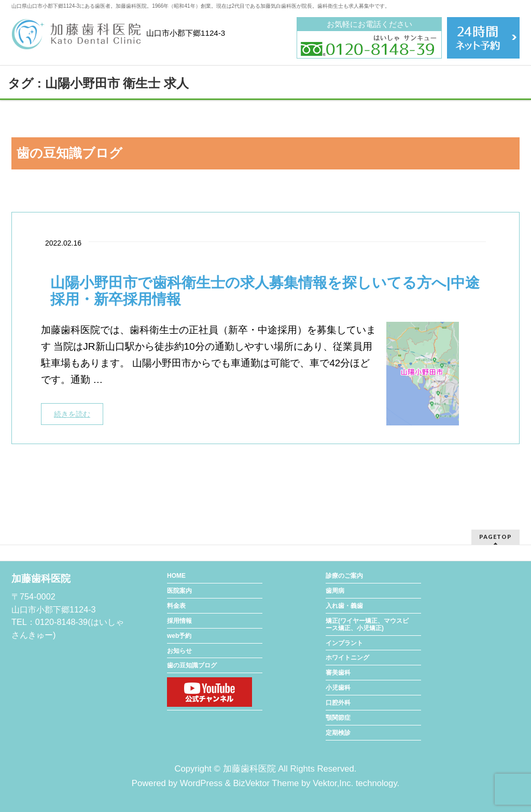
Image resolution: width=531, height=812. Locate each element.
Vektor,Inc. (333, 783)
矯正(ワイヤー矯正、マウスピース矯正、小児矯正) (367, 624)
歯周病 (335, 591)
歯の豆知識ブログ (192, 665)
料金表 (176, 606)
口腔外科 (338, 703)
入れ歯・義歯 (344, 606)
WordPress (201, 783)
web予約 (179, 636)
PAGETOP (495, 537)
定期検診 (338, 733)
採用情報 (179, 621)
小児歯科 (338, 688)
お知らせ (179, 651)
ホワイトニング (347, 658)
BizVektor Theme (266, 783)
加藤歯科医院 (249, 769)
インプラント (344, 643)
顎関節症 (338, 718)
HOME (176, 576)
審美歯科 (338, 673)
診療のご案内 (344, 576)
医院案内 (179, 591)
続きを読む (72, 414)
